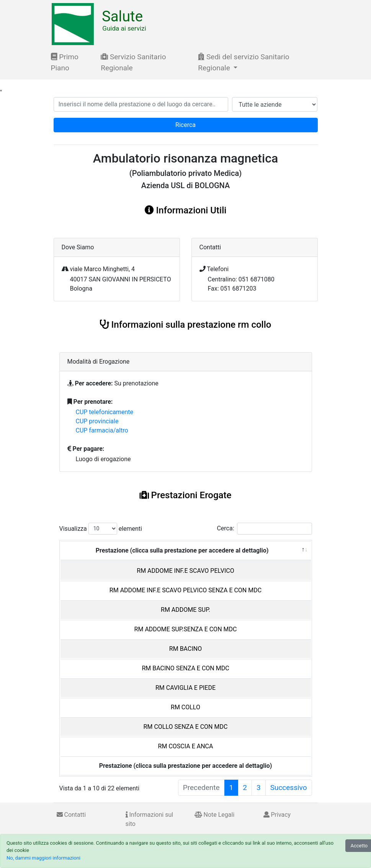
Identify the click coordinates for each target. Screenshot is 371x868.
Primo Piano (65, 62)
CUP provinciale (97, 421)
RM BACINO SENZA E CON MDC (185, 668)
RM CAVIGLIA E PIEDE (185, 688)
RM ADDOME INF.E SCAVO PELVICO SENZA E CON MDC (185, 590)
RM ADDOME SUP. (185, 610)
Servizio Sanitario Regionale (133, 62)
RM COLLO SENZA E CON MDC (186, 727)
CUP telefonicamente (105, 412)
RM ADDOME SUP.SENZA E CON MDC (186, 629)
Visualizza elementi (101, 529)
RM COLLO (185, 707)
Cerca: (264, 529)
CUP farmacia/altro (102, 430)
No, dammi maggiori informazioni (43, 858)
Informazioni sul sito (150, 819)
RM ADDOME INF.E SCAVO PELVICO (185, 571)
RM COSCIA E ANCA (186, 746)
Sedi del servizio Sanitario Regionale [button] (244, 62)
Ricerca (185, 125)
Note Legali (215, 815)
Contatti (71, 815)
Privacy (277, 815)
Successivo (289, 788)
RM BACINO (185, 649)
